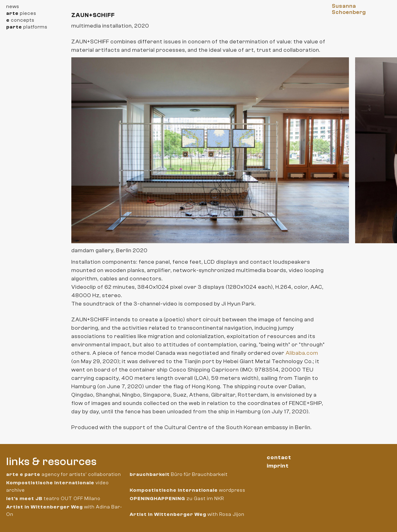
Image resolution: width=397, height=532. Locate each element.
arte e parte (23, 474)
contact (279, 457)
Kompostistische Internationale (50, 483)
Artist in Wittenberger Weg (45, 507)
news (13, 7)
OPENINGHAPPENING (157, 499)
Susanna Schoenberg (349, 9)
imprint (278, 466)
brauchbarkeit (150, 474)
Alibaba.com (302, 353)
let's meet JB (24, 499)
